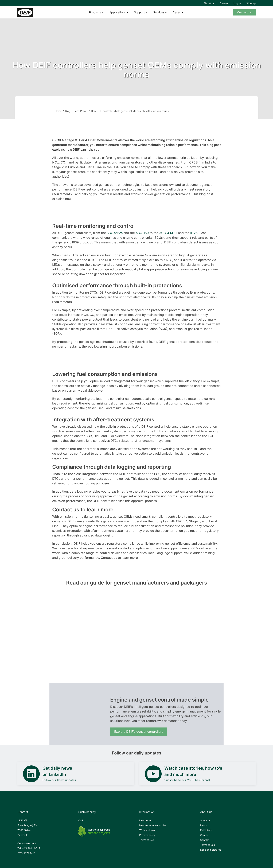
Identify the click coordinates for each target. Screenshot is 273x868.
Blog (68, 111)
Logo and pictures (211, 850)
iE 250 (195, 233)
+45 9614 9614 (31, 848)
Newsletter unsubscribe (153, 825)
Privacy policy (147, 835)
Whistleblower (147, 830)
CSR (81, 820)
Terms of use (147, 840)
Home (58, 111)
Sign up (251, 3)
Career (224, 3)
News (203, 825)
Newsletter (145, 820)
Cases (177, 12)
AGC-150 (142, 233)
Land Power (81, 111)
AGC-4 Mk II (168, 233)
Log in (237, 3)
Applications (118, 12)
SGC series (115, 233)
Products (95, 12)
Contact (205, 840)
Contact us (244, 12)
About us (209, 3)
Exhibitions (206, 830)
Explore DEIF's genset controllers (139, 732)
